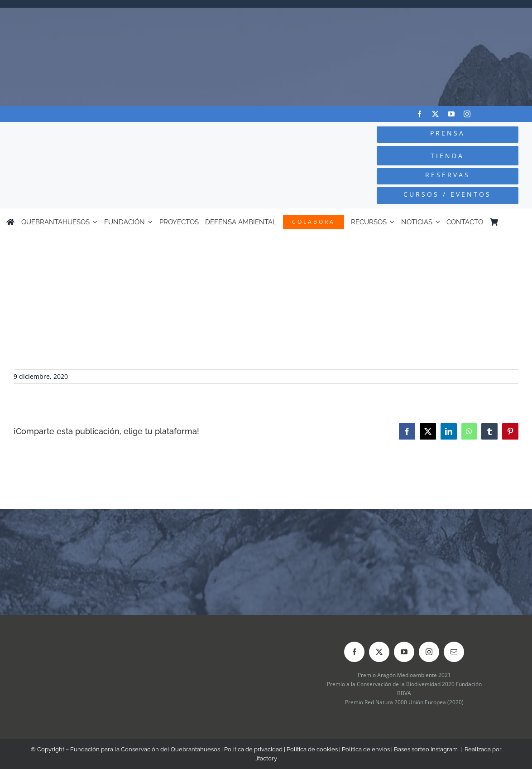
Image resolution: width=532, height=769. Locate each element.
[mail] (454, 652)
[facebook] (419, 114)
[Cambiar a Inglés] (522, 222)
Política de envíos (366, 749)
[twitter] (435, 114)
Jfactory (266, 758)
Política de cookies (312, 749)
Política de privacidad (253, 749)
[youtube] (451, 114)
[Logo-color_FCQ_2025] (100, 133)
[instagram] (467, 114)
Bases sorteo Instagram (426, 749)
